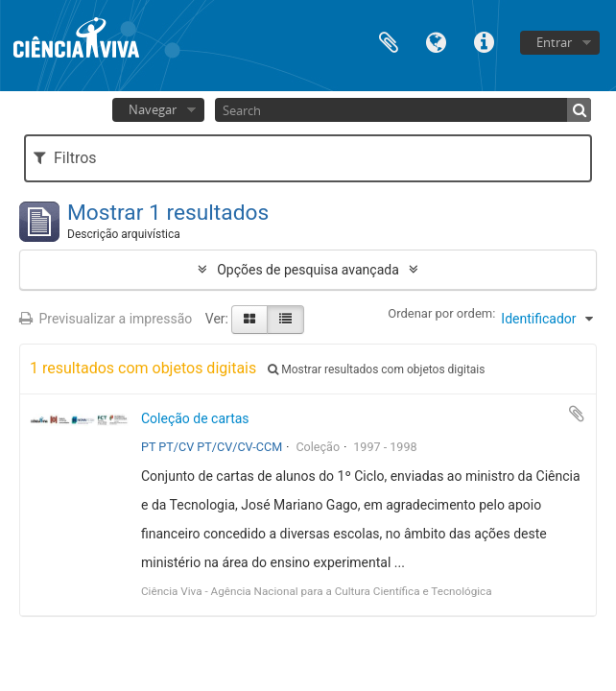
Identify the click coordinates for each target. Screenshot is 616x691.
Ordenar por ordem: (441, 313)
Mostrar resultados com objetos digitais (376, 369)
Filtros (65, 158)
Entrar (554, 42)
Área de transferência (389, 41)
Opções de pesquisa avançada (308, 270)
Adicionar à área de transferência (577, 414)
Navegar (153, 109)
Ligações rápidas (485, 41)
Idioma (437, 41)
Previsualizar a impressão (106, 319)
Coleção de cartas (195, 418)
